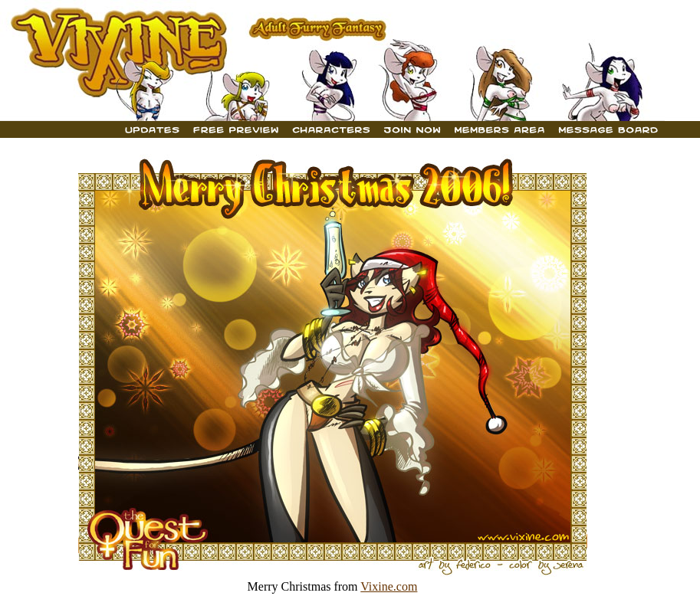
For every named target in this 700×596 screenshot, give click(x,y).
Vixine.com (389, 586)
